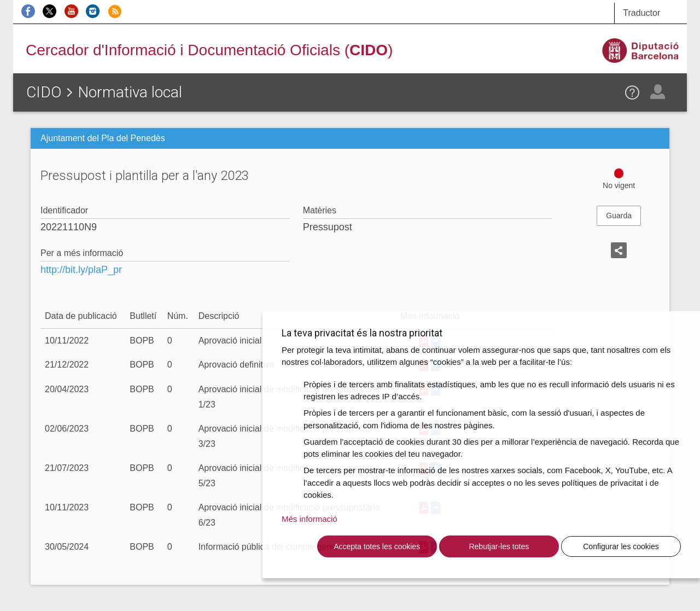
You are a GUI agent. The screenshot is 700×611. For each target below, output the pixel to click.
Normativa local (130, 92)
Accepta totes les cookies (377, 546)
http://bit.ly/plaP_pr (81, 270)
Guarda (619, 216)
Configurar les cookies (621, 546)
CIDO (44, 92)
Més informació (310, 519)
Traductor (641, 13)
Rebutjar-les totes (499, 546)
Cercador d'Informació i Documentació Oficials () (209, 50)
